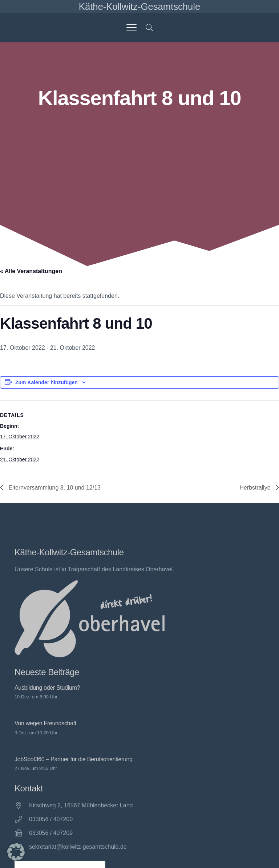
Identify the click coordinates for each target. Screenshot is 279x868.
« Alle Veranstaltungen (31, 271)
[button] (132, 28)
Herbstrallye (256, 488)
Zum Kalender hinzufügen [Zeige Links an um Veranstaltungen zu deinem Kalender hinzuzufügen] (46, 382)
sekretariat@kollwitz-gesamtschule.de (78, 847)
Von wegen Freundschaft (45, 724)
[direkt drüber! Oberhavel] (90, 619)
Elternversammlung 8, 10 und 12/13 (54, 488)
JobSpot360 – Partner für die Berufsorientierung (74, 759)
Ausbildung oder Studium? (47, 688)
